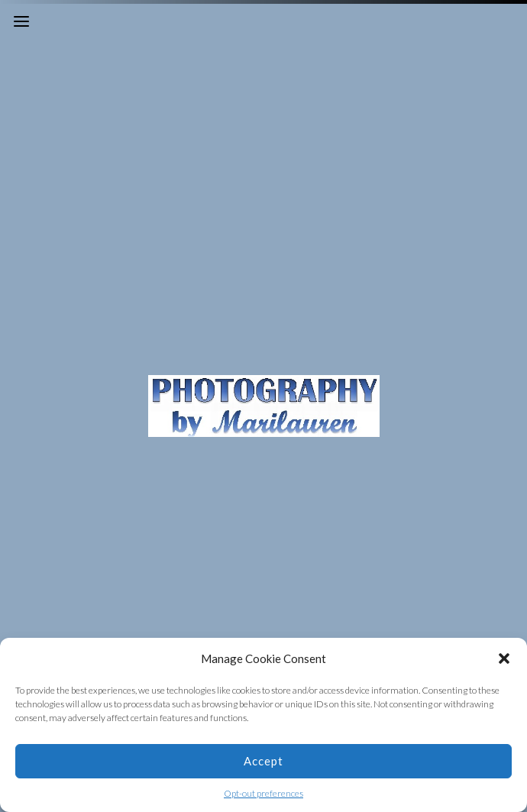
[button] (504, 658)
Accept (263, 761)
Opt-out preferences (263, 793)
